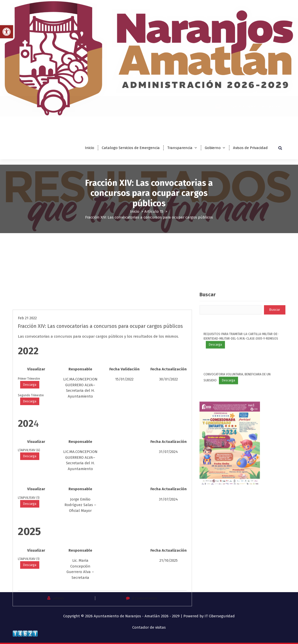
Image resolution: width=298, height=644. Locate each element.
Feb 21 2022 (27, 461)
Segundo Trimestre (31, 538)
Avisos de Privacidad (250, 148)
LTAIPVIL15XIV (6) (29, 593)
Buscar (208, 385)
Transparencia (180, 148)
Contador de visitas (149, 627)
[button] (7, 32)
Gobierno (213, 148)
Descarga (30, 527)
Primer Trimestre (29, 521)
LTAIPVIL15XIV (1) (29, 640)
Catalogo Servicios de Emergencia (131, 148)
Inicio (90, 148)
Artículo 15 (154, 211)
